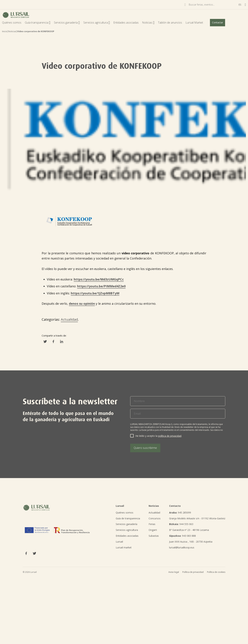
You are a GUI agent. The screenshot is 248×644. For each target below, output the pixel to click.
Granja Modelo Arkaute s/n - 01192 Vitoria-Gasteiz (197, 518)
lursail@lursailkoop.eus (182, 547)
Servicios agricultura (97, 23)
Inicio (5, 31)
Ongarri (153, 530)
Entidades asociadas (126, 23)
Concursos (155, 518)
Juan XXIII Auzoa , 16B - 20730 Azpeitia (191, 542)
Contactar (218, 22)
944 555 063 (181, 524)
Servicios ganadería (67, 23)
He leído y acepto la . (159, 436)
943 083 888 (182, 536)
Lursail (119, 542)
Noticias (148, 23)
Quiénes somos (12, 23)
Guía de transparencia (128, 518)
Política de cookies (216, 572)
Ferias (152, 524)
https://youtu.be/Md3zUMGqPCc (99, 279)
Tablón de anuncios (170, 23)
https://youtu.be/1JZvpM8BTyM (95, 293)
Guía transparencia (38, 23)
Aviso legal (174, 572)
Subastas (154, 536)
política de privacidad (170, 436)
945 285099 (180, 513)
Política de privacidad (193, 572)
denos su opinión (82, 304)
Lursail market (124, 547)
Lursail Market (194, 23)
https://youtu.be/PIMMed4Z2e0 (101, 286)
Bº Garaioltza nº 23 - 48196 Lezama (189, 530)
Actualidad (69, 319)
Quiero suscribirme (145, 448)
